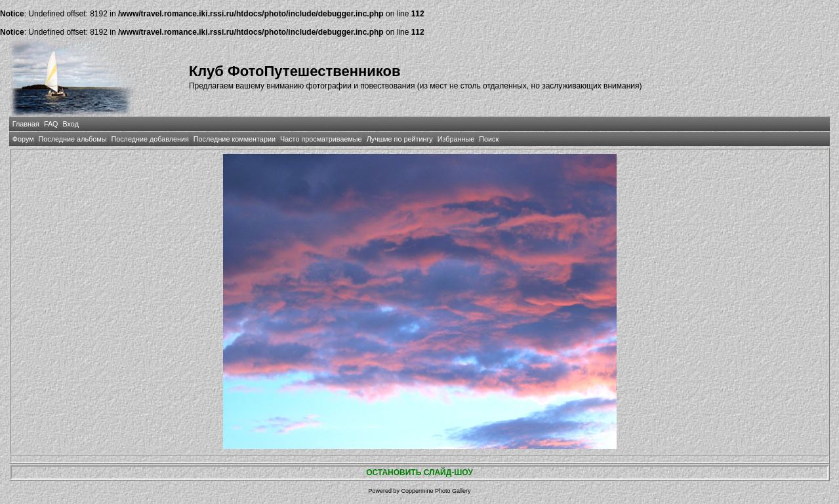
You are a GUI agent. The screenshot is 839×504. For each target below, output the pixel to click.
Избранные (456, 139)
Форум (23, 139)
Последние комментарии (235, 139)
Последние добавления (150, 139)
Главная (26, 124)
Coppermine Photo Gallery (436, 491)
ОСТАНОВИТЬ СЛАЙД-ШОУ (419, 473)
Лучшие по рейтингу (400, 139)
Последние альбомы (73, 139)
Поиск (489, 139)
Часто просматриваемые (321, 139)
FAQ (51, 124)
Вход (71, 124)
